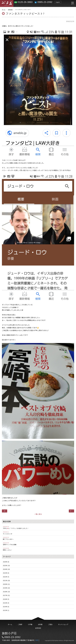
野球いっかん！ (38, 549)
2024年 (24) (6, 569)
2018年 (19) (6, 592)
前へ (5, 511)
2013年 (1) (6, 610)
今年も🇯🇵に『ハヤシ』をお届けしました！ (38, 528)
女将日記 (11, 9)
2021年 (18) (6, 580)
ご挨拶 (20, 624)
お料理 (40, 624)
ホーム (5, 9)
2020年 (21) (6, 584)
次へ (71, 511)
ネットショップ (63, 624)
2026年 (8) (6, 562)
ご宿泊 (50, 624)
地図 (37, 640)
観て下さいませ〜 (38, 538)
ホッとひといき (38, 533)
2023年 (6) (6, 573)
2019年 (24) (6, 588)
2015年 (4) (6, 603)
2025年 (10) (6, 565)
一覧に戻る (38, 514)
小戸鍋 (30, 624)
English (58, 2)
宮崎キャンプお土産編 (38, 544)
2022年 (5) (6, 577)
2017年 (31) (6, 595)
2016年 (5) (6, 599)
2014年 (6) (6, 607)
